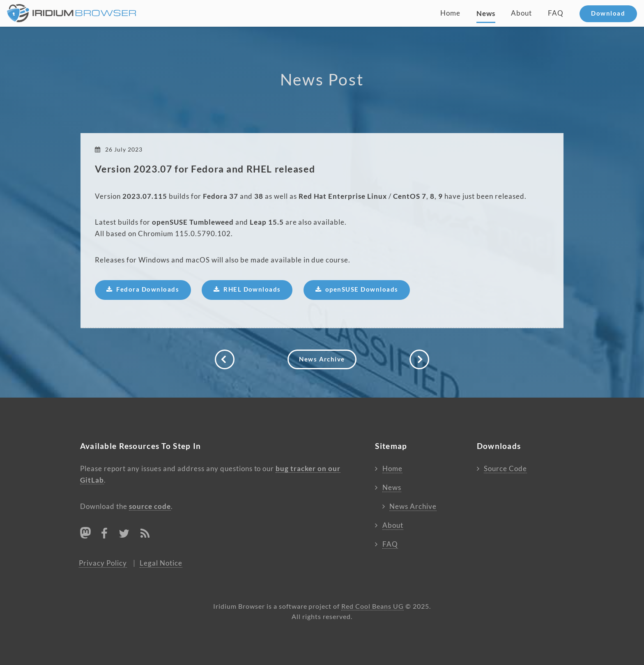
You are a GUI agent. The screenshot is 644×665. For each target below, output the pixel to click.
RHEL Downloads (252, 289)
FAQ (556, 13)
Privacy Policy (103, 563)
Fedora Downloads (148, 289)
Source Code (505, 469)
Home (450, 13)
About (521, 13)
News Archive (322, 359)
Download (608, 13)
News (486, 13)
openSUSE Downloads (362, 289)
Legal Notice (161, 563)
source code (150, 506)
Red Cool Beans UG (373, 606)
